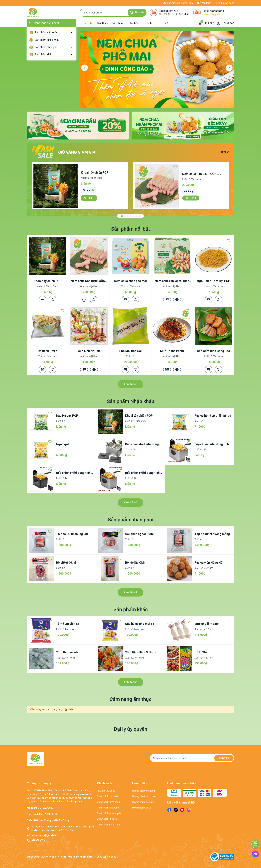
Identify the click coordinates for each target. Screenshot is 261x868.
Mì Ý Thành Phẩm (172, 351)
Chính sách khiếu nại (108, 819)
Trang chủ (87, 23)
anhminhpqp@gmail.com (180, 3)
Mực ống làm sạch (207, 624)
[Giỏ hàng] (206, 23)
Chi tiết (89, 198)
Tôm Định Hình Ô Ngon (141, 652)
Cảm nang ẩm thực (131, 699)
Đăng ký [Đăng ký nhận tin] (224, 758)
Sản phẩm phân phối (131, 520)
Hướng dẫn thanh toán (144, 796)
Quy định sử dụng (106, 791)
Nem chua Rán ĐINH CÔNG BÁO (200, 174)
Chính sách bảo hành (108, 808)
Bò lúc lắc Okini (136, 563)
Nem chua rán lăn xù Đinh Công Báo (172, 281)
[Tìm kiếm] (137, 13)
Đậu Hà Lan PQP (67, 416)
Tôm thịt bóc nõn (68, 652)
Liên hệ (149, 23)
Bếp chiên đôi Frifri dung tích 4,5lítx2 (142, 444)
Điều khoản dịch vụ (142, 808)
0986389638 (38, 840)
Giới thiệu (102, 23)
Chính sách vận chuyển (109, 813)
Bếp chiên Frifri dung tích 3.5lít (73, 473)
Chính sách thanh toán (109, 825)
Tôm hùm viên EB (68, 624)
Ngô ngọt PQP (66, 444)
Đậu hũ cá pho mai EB (140, 624)
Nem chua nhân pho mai (130, 281)
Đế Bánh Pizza (48, 351)
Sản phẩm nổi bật (130, 229)
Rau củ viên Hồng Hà (208, 563)
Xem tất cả (131, 384)
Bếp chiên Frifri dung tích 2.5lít (142, 473)
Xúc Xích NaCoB (89, 351)
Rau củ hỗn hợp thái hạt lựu (213, 416)
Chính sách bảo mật (107, 796)
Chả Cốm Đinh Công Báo (213, 351)
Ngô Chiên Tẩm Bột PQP (213, 281)
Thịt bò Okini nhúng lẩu (72, 534)
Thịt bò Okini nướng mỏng (212, 534)
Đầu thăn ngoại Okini (139, 534)
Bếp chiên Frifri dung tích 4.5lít (212, 444)
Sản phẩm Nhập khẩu (131, 401)
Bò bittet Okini (66, 563)
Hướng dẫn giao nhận (143, 802)
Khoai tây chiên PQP (95, 172)
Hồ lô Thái (201, 652)
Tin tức (134, 23)
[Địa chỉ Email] (192, 758)
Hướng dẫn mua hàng (143, 791)
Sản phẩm (118, 23)
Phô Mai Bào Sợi (130, 351)
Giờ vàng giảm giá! (77, 152)
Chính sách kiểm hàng (108, 802)
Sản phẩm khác (131, 609)
